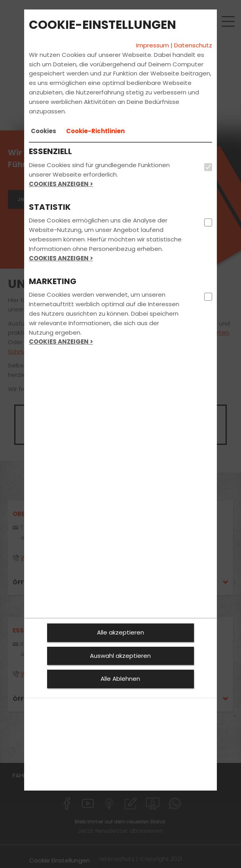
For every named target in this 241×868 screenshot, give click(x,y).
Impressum (153, 45)
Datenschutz (193, 45)
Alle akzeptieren (120, 632)
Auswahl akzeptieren (120, 656)
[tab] (44, 131)
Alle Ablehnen (120, 679)
